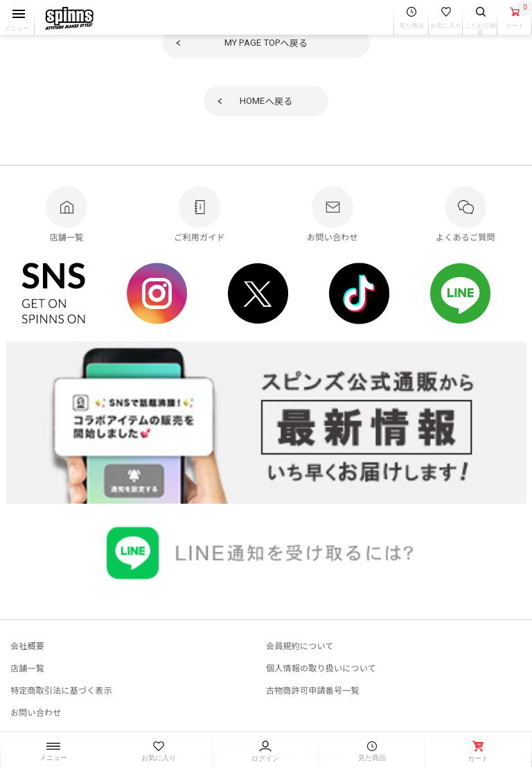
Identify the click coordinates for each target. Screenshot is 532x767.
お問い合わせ (36, 712)
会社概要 (27, 645)
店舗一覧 (27, 668)
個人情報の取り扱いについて (321, 668)
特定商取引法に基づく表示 (61, 690)
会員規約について (300, 645)
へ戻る (266, 43)
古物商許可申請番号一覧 (313, 690)
